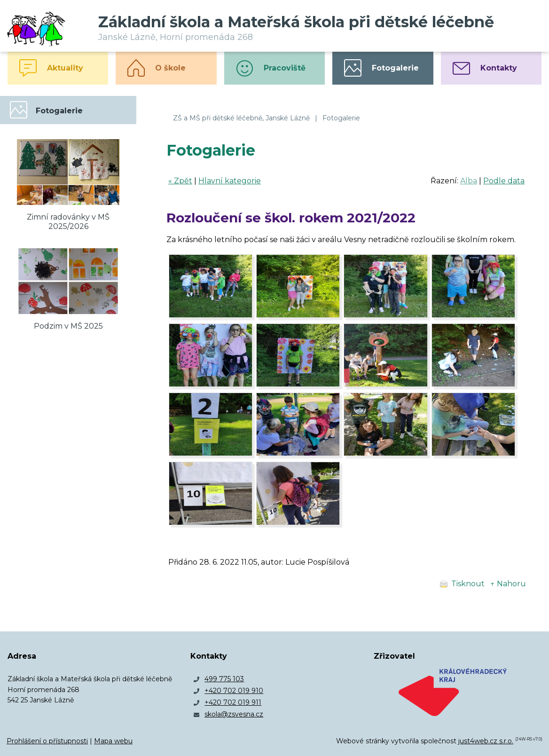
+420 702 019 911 (233, 702)
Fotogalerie (341, 118)
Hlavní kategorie (230, 181)
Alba (469, 181)
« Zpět (180, 181)
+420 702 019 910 (234, 691)
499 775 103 (224, 679)
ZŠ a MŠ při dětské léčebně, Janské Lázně (241, 118)
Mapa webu (113, 741)
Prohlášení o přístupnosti (47, 741)
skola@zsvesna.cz (234, 714)
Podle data (504, 181)
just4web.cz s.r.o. (486, 741)
